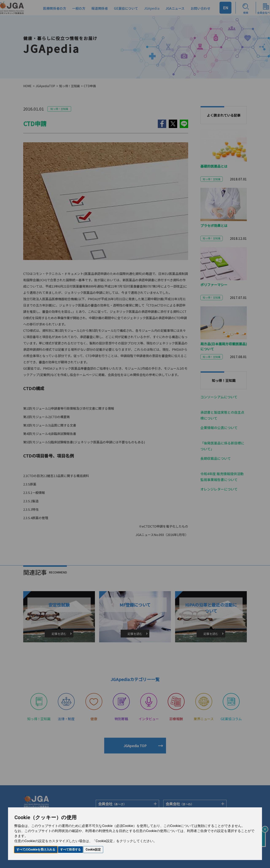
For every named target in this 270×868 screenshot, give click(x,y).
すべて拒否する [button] (70, 849)
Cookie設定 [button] (93, 849)
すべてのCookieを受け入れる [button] (36, 849)
